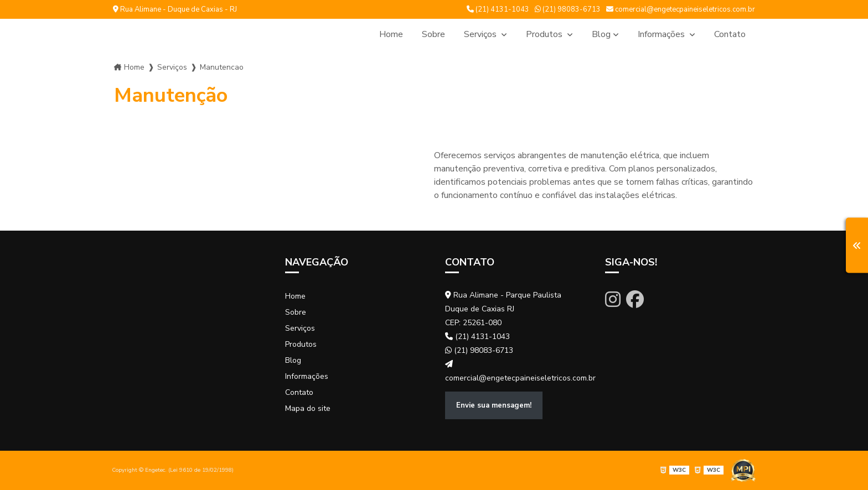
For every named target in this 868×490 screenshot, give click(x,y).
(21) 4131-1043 (498, 9)
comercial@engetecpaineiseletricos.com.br (681, 9)
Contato (730, 34)
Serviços (481, 34)
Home (391, 34)
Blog (601, 34)
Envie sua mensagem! (494, 405)
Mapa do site (308, 408)
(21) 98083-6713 (568, 9)
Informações (662, 34)
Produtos (545, 34)
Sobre (433, 34)
